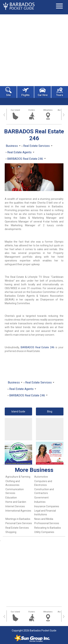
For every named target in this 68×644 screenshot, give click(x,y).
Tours (60, 92)
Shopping (11, 532)
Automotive (41, 477)
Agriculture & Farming (18, 477)
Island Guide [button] (18, 411)
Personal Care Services (19, 523)
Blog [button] (50, 411)
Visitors (32, 110)
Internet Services (15, 506)
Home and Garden (16, 502)
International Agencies (18, 511)
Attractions (48, 110)
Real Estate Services (17, 528)
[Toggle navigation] (59, 6)
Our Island (15, 110)
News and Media (44, 519)
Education (11, 498)
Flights (25, 92)
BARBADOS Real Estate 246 (38, 347)
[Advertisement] (34, 50)
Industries (40, 502)
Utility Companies (44, 532)
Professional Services (47, 523)
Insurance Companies (47, 506)
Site (8, 92)
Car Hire (43, 92)
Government (41, 498)
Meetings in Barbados (18, 519)
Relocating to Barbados (48, 528)
